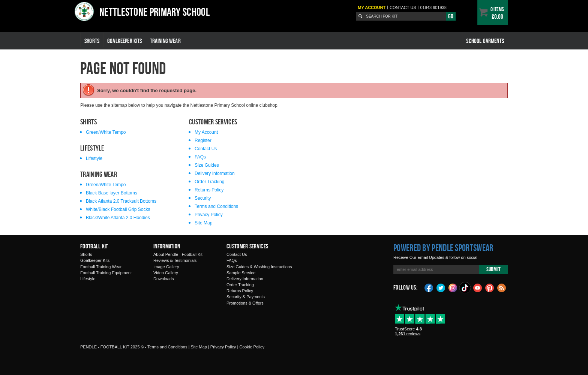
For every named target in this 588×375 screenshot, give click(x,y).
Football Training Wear (101, 267)
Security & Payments (246, 297)
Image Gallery (166, 267)
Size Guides (207, 165)
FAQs (200, 157)
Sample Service (241, 273)
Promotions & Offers (245, 303)
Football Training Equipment (106, 273)
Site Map (203, 223)
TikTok (465, 288)
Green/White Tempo (106, 132)
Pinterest (490, 287)
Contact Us (206, 149)
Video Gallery (166, 273)
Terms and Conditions (216, 206)
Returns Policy (209, 190)
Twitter (441, 287)
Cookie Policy (252, 347)
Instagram (453, 287)
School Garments (485, 41)
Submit (493, 269)
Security (203, 198)
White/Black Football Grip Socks (118, 209)
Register (203, 140)
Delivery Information (215, 173)
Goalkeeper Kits (125, 41)
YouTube (478, 287)
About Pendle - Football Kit (178, 254)
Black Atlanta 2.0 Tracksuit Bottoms (121, 201)
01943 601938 (433, 7)
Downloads (163, 279)
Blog (502, 287)
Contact (403, 7)
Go (451, 16)
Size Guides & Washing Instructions (259, 267)
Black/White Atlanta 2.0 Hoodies (118, 218)
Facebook (429, 287)
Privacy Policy (209, 215)
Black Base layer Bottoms (112, 193)
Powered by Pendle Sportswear (443, 248)
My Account (372, 7)
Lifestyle (94, 158)
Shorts (92, 41)
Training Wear (165, 41)
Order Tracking (209, 182)
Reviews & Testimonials (175, 260)
